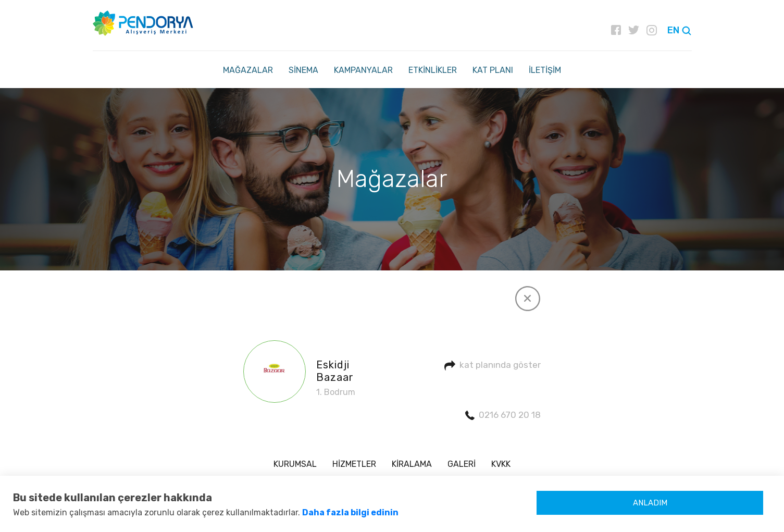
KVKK (501, 464)
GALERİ (462, 464)
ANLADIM (650, 503)
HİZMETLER (354, 464)
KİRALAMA (412, 464)
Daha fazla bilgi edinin (350, 512)
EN (673, 30)
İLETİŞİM (545, 70)
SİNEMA (303, 70)
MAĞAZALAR (248, 70)
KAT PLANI (493, 70)
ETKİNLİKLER (433, 70)
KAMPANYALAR (363, 70)
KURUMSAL (295, 464)
